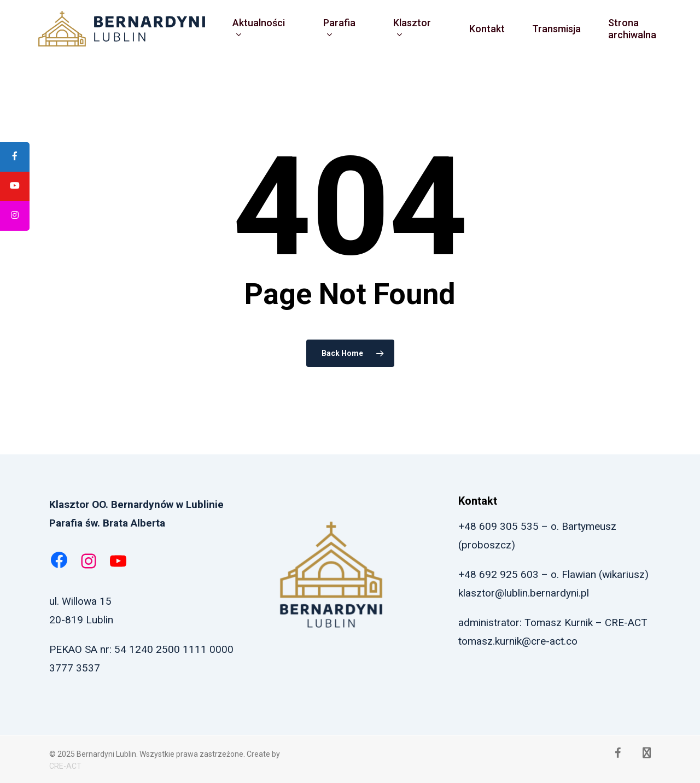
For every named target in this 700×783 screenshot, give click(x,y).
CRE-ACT (65, 766)
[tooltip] (15, 157)
